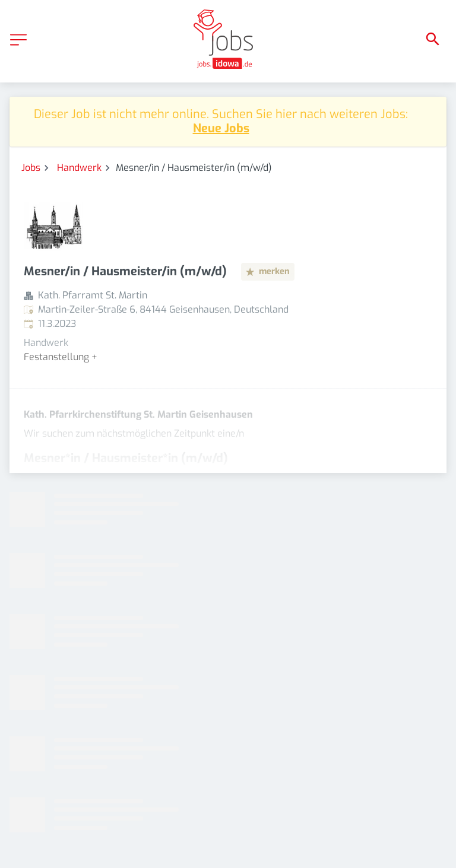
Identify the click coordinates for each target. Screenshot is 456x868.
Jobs (31, 168)
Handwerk (79, 168)
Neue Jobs (221, 128)
